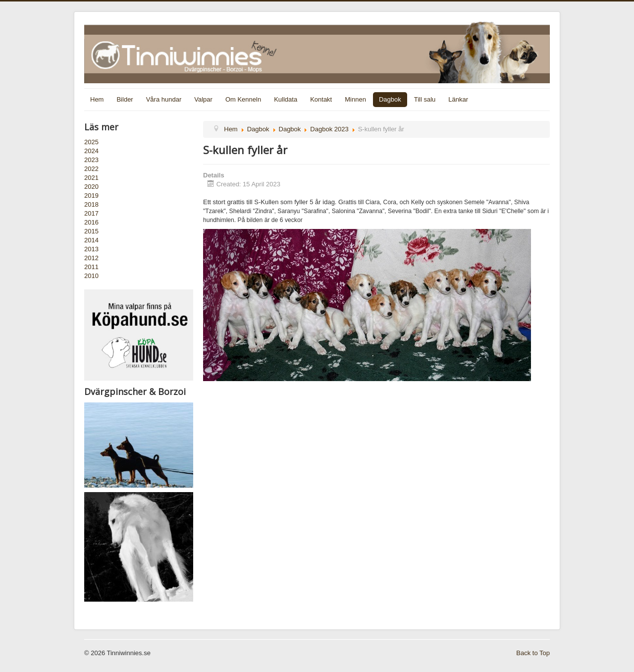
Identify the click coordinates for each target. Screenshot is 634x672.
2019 (91, 196)
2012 (91, 258)
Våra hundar (164, 99)
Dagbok (390, 99)
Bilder (125, 99)
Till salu (425, 99)
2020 (91, 187)
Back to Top (533, 653)
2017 (91, 213)
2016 (91, 222)
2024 (91, 151)
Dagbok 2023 (329, 129)
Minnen (355, 99)
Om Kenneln (243, 99)
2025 (91, 142)
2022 (91, 169)
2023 (91, 160)
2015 (91, 231)
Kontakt (321, 99)
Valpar (203, 99)
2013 (91, 249)
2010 (91, 276)
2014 (91, 240)
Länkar (458, 99)
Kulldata (286, 99)
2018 (91, 204)
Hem (97, 99)
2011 (91, 267)
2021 (91, 178)
